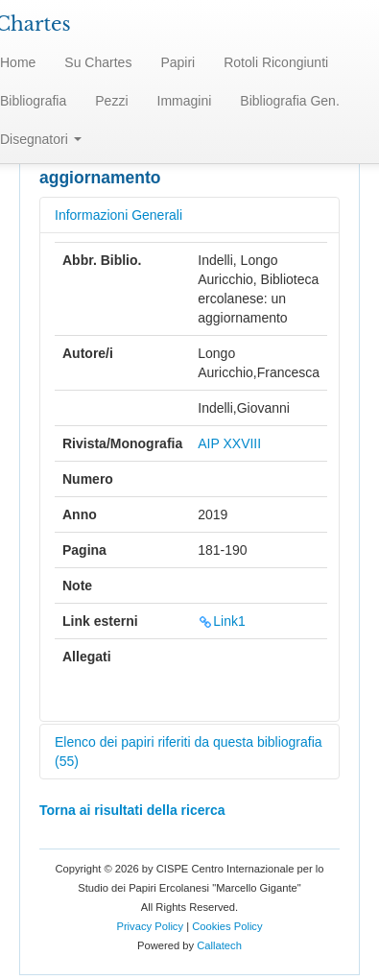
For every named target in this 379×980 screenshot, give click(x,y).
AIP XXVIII (229, 443)
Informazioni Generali (118, 215)
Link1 (221, 621)
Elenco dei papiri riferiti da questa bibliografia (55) (189, 752)
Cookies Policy (227, 926)
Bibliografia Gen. (290, 101)
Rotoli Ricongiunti (276, 62)
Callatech (219, 945)
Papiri (178, 62)
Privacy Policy (150, 926)
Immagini (185, 101)
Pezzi (111, 101)
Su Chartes (98, 62)
